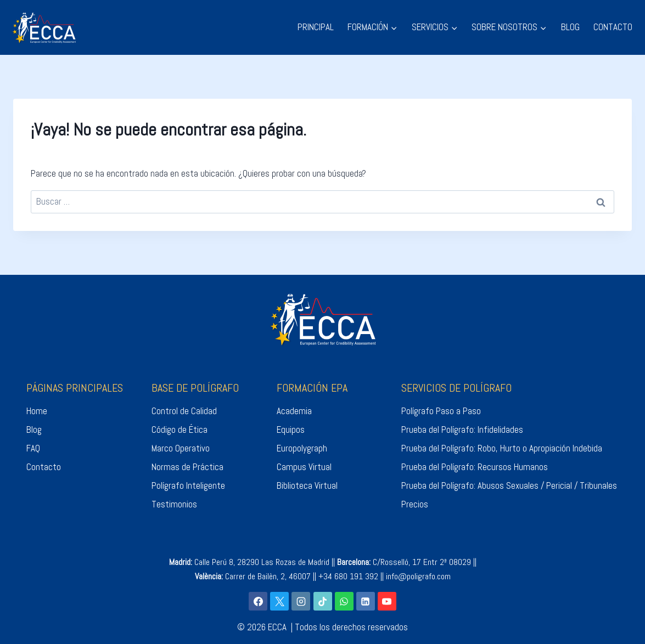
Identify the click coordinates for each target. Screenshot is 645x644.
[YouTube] (387, 601)
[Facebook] (258, 601)
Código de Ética (180, 430)
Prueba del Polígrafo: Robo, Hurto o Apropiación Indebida (502, 448)
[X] (279, 601)
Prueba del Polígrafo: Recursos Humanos (475, 467)
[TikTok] (323, 601)
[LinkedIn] (366, 601)
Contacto (44, 467)
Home (37, 411)
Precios (415, 504)
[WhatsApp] (344, 601)
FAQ (33, 448)
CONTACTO (613, 27)
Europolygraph (302, 448)
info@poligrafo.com (418, 576)
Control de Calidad (184, 411)
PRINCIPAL (316, 27)
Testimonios (174, 504)
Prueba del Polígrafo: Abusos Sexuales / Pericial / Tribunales (509, 485)
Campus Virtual (304, 467)
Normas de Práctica (187, 467)
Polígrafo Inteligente (188, 485)
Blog (34, 430)
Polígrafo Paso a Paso (441, 411)
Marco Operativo (181, 448)
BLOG (570, 27)
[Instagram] (301, 601)
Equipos (291, 430)
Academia (294, 411)
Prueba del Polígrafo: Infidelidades (462, 430)
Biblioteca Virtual (307, 485)
